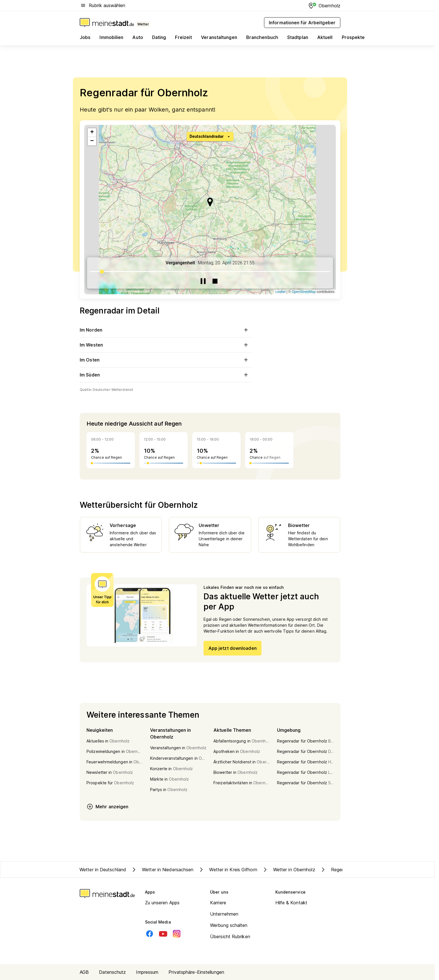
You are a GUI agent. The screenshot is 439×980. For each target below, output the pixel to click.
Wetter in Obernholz (288, 870)
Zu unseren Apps (162, 903)
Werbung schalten (229, 925)
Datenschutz (112, 972)
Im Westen (166, 345)
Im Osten (166, 360)
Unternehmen (224, 914)
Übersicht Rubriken (230, 937)
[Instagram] (177, 934)
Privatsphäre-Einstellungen (196, 972)
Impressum (147, 972)
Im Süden (166, 375)
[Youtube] (163, 934)
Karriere (218, 903)
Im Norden (166, 330)
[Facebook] (150, 934)
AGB (84, 972)
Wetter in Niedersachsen (162, 870)
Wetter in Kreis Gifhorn (227, 870)
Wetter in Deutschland (103, 870)
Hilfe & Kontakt (291, 903)
